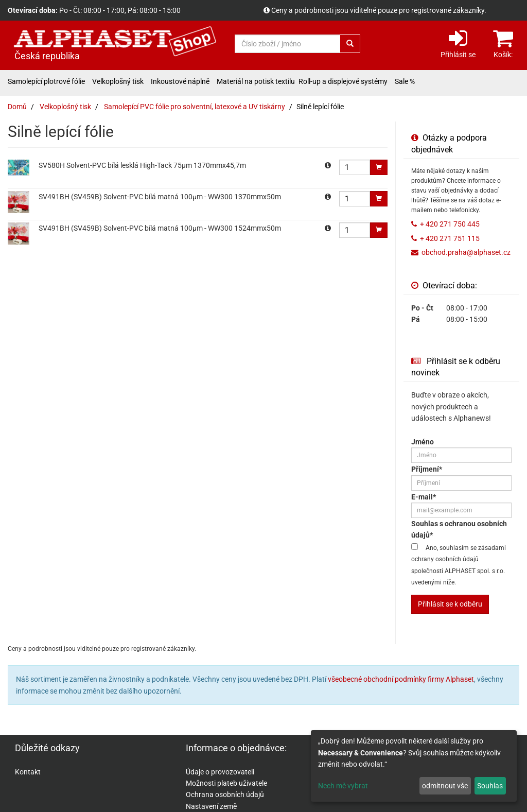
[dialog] (414, 766)
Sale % (405, 81)
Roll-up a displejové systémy (343, 81)
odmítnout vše (445, 786)
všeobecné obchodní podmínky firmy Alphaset (401, 679)
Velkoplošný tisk (118, 81)
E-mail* (424, 497)
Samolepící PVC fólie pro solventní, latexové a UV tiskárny (195, 107)
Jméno (423, 442)
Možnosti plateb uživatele (226, 783)
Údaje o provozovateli (220, 772)
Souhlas (490, 786)
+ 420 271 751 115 (450, 238)
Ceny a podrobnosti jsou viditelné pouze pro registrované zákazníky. (379, 10)
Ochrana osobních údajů (225, 794)
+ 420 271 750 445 (450, 224)
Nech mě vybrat (343, 786)
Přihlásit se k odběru (450, 604)
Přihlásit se (458, 43)
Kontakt (28, 772)
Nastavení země (211, 806)
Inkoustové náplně (180, 81)
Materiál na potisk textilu (256, 81)
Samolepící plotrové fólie (46, 81)
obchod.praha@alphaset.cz (466, 252)
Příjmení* (427, 469)
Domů (17, 107)
